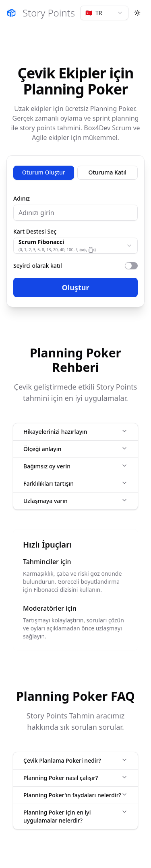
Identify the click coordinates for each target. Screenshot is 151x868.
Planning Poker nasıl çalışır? (75, 778)
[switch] (131, 266)
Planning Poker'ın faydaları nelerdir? (75, 795)
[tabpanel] (75, 246)
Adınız (22, 199)
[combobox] (104, 13)
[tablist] (75, 172)
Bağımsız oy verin (75, 466)
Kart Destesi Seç (35, 232)
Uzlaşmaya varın (75, 501)
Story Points (49, 13)
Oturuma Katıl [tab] (108, 172)
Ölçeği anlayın (75, 449)
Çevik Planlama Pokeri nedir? (75, 760)
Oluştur (76, 287)
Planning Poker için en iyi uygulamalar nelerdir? (75, 816)
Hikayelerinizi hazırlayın (75, 432)
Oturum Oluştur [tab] (44, 172)
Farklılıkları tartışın (75, 483)
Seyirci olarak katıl (38, 266)
